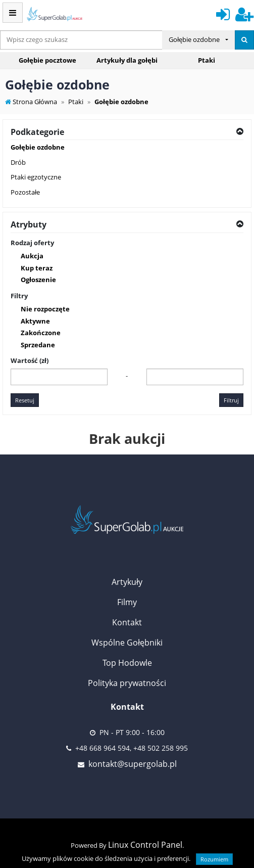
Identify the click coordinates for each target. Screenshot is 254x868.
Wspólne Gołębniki (127, 643)
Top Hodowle (127, 663)
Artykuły (127, 582)
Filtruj (231, 400)
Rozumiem (214, 859)
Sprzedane (38, 345)
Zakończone (41, 333)
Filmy (127, 602)
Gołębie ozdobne (38, 147)
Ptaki (207, 60)
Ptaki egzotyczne (36, 177)
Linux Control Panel (145, 845)
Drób (18, 162)
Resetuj (25, 400)
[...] (81, 40)
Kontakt (127, 622)
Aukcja (32, 256)
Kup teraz (37, 268)
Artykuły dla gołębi (127, 60)
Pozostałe (25, 192)
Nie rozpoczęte (45, 309)
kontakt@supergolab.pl (133, 764)
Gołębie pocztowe (47, 60)
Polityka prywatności (127, 683)
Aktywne (35, 321)
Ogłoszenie (38, 280)
